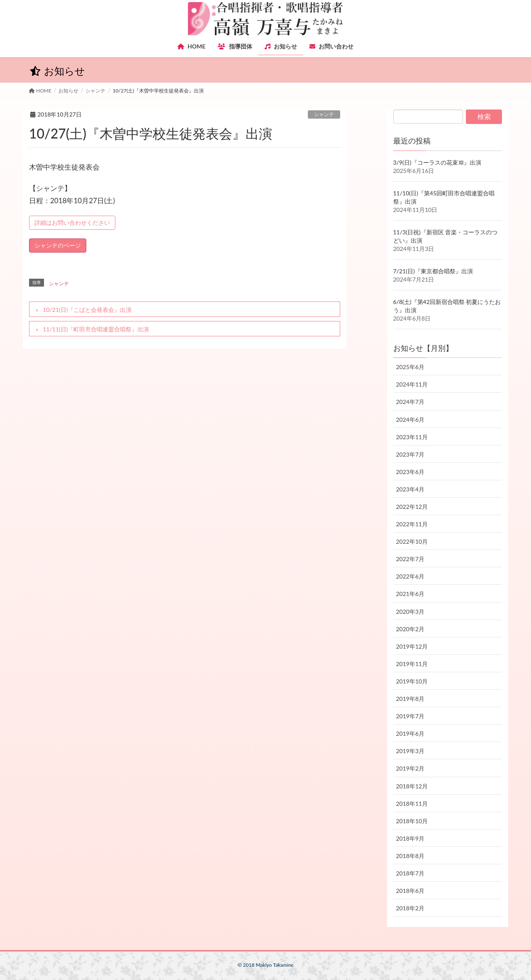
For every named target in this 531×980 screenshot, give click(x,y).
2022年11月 (412, 524)
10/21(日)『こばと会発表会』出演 (87, 310)
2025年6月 (410, 367)
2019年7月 (410, 716)
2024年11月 (412, 384)
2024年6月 (410, 419)
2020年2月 (410, 629)
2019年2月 (410, 768)
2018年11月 (412, 804)
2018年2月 (410, 908)
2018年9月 (410, 838)
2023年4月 (410, 489)
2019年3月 (410, 751)
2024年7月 (410, 402)
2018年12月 (412, 786)
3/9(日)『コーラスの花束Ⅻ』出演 (437, 162)
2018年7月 (410, 873)
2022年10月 (412, 541)
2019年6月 (410, 733)
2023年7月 (410, 454)
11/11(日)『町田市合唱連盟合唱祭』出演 (96, 329)
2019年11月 (412, 664)
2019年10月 (412, 681)
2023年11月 (412, 437)
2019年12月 (412, 646)
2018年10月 (412, 821)
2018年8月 (410, 856)
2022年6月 (410, 576)
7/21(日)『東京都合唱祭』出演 (433, 271)
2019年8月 (410, 699)
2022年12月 (412, 507)
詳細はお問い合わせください (72, 223)
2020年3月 (410, 612)
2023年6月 (410, 472)
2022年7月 (410, 559)
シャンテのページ (58, 245)
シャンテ (324, 114)
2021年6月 (410, 594)
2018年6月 (410, 891)
